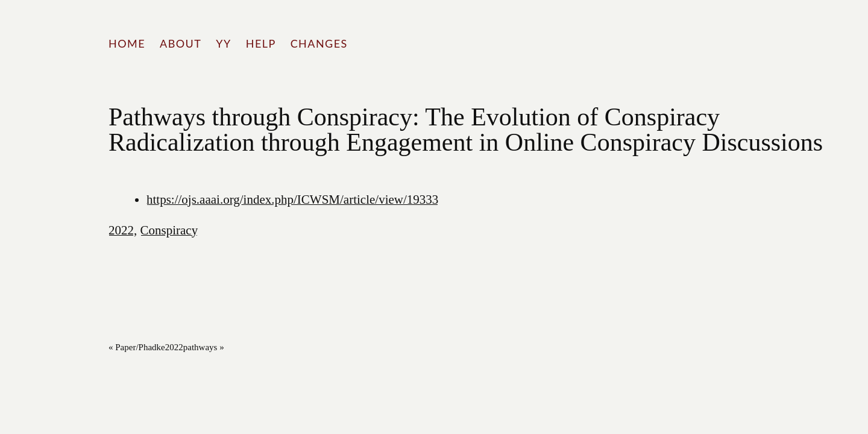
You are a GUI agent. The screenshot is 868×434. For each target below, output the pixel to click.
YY (223, 43)
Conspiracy (169, 230)
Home (127, 43)
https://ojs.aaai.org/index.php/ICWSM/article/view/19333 (292, 200)
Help (261, 43)
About (181, 43)
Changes (319, 43)
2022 (121, 230)
